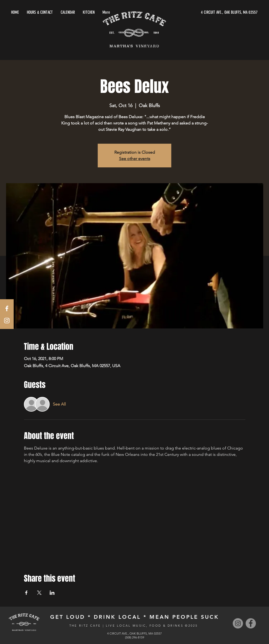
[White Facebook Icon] (7, 308)
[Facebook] (251, 623)
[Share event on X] (39, 593)
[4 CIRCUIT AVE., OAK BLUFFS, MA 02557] (208, 12)
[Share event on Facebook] (26, 593)
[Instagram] (238, 623)
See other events (135, 159)
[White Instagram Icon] (7, 321)
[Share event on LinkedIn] (52, 593)
